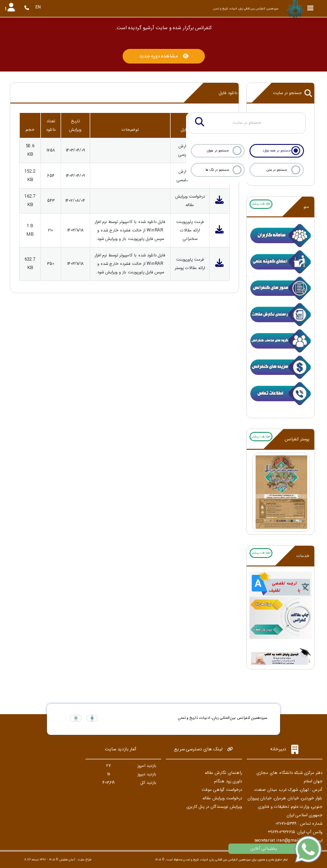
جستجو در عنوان (218, 151)
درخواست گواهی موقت (222, 790)
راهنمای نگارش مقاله (223, 773)
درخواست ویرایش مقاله (222, 798)
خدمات (303, 556)
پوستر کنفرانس (297, 439)
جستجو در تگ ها (218, 170)
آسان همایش (67, 860)
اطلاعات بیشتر (261, 204)
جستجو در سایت (292, 93)
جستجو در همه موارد (277, 151)
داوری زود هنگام (228, 781)
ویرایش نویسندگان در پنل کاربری (214, 807)
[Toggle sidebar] (311, 8)
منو (306, 207)
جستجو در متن (277, 170)
